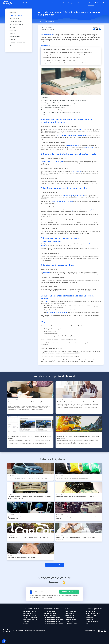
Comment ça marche (59, 3)
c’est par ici (48, 597)
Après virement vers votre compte (82, 210)
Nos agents (71, 3)
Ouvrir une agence (71, 620)
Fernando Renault (49, 29)
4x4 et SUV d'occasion (30, 618)
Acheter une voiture (29, 3)
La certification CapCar (93, 613)
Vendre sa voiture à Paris (52, 618)
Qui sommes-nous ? (71, 613)
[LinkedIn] (105, 631)
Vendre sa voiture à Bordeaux (54, 624)
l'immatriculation (90, 147)
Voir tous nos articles (55, 565)
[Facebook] (99, 631)
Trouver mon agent (50, 615)
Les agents (89, 618)
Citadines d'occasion (30, 613)
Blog (91, 3)
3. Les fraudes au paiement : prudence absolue (57, 105)
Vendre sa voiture (47, 34)
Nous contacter (70, 615)
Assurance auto (91, 615)
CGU (71, 622)
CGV (66, 622)
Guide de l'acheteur (30, 611)
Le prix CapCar (90, 611)
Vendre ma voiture (44, 3)
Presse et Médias (70, 611)
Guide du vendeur (50, 611)
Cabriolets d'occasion (30, 620)
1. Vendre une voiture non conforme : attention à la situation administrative (66, 100)
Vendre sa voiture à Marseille (53, 620)
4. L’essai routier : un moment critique (54, 108)
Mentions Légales (30, 631)
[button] (4, 641)
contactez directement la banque (63, 201)
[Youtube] (102, 631)
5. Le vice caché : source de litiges (53, 110)
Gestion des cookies (71, 624)
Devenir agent (82, 3)
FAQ (44, 115)
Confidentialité (41, 631)
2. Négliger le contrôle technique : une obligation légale (60, 103)
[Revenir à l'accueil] (8, 3)
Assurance (27, 622)
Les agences (90, 620)
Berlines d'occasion (30, 615)
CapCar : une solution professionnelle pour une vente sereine (62, 112)
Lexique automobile (92, 622)
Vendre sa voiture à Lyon (52, 622)
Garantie (26, 624)
